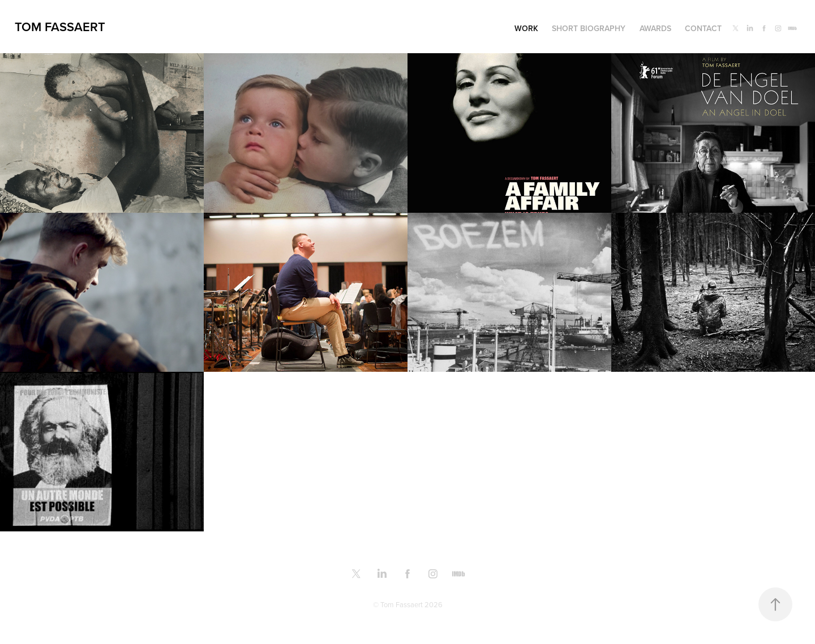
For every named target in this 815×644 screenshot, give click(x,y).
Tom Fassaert (60, 27)
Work (526, 28)
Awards (655, 28)
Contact (703, 28)
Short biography (589, 28)
